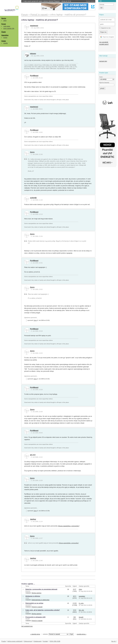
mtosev (33, 54)
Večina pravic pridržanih (15, 641)
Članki (4, 32)
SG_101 (81, 610)
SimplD (28, 619)
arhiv (5, 21)
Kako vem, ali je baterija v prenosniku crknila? (43, 610)
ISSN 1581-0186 (55, 641)
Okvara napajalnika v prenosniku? (69, 526)
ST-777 (33, 455)
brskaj (5, 38)
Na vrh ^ (114, 641)
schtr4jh (33, 198)
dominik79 (28, 605)
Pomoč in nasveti (37, 607)
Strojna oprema (36, 593)
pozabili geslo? (104, 44)
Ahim (80, 589)
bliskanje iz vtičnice (33, 596)
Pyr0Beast (34, 76)
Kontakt (45, 641)
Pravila (4, 641)
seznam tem (103, 61)
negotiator (82, 596)
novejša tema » (81, 634)
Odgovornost (28, 641)
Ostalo (4, 41)
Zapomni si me (105, 28)
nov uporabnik (104, 42)
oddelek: (56, 634)
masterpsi (34, 26)
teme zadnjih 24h (9, 28)
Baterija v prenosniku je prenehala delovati (41, 589)
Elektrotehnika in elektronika (40, 600)
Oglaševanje (37, 641)
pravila (6, 43)
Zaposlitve (5, 35)
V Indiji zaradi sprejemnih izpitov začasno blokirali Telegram (47, 1)
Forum (4, 24)
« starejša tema (35, 634)
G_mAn (81, 603)
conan (27, 598)
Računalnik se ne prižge (34, 603)
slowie (27, 612)
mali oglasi (7, 26)
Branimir (28, 591)
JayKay (33, 519)
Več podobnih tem (27, 626)
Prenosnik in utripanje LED (35, 617)
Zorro (32, 152)
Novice (4, 18)
